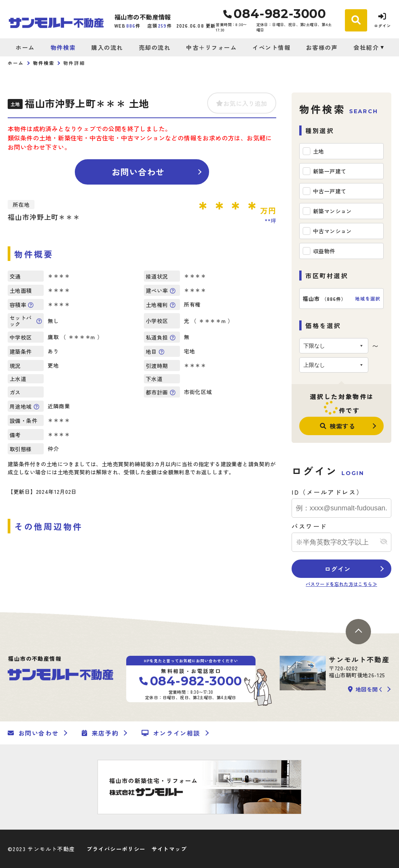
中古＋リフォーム (211, 47)
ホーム (25, 47)
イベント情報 (271, 47)
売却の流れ (155, 47)
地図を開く (366, 689)
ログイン (337, 569)
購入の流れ (107, 47)
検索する (338, 426)
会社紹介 (366, 47)
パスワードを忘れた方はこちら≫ (341, 584)
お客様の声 (322, 47)
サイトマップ (169, 849)
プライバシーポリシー (116, 849)
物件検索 (63, 47)
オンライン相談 (171, 733)
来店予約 (100, 733)
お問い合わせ (138, 172)
